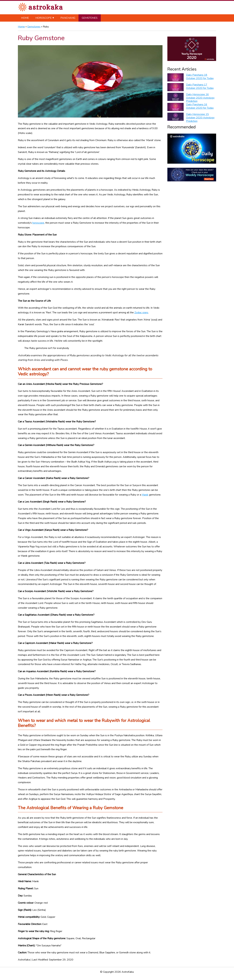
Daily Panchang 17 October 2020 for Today (200, 86)
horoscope (38, 223)
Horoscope (44, 18)
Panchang (68, 18)
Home (25, 18)
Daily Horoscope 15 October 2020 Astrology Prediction (200, 118)
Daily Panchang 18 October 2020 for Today (200, 77)
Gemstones (90, 18)
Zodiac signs (141, 313)
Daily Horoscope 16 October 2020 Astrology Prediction (200, 98)
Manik (145, 495)
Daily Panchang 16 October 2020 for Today (200, 106)
